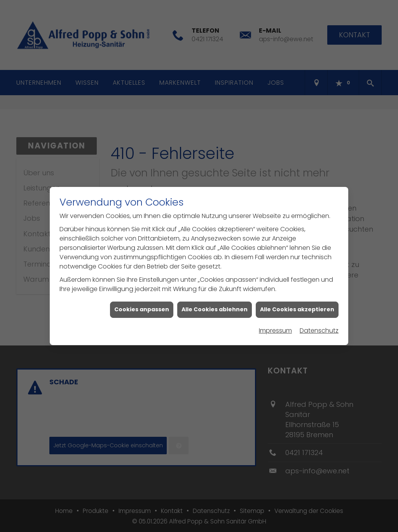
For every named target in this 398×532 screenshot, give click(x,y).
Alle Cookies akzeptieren (297, 305)
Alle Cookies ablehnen (215, 305)
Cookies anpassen (142, 305)
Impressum (275, 325)
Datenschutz (319, 325)
